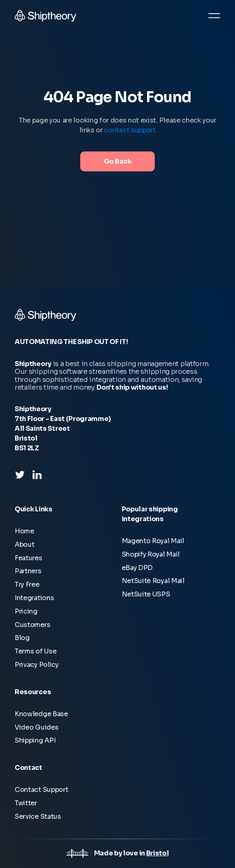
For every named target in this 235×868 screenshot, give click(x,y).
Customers (32, 625)
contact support (130, 130)
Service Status (38, 816)
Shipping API (35, 740)
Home (24, 531)
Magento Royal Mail (153, 541)
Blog (22, 638)
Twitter (26, 803)
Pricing (26, 611)
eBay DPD (137, 568)
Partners (28, 571)
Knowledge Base (41, 714)
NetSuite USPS (146, 594)
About (24, 545)
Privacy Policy (37, 665)
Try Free (27, 584)
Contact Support (41, 790)
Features (29, 558)
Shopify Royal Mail (151, 554)
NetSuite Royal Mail (153, 581)
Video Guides (36, 727)
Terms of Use (35, 651)
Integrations (34, 598)
